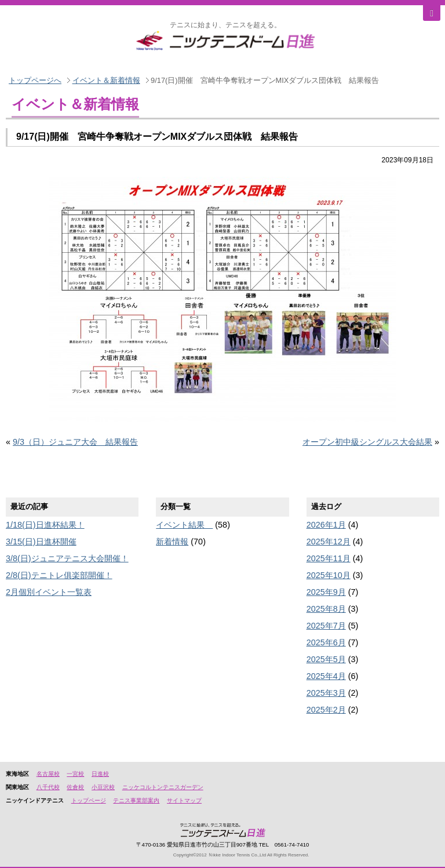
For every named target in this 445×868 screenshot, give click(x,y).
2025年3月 (326, 693)
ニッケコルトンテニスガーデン (163, 787)
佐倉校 (75, 787)
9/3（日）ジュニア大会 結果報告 (75, 442)
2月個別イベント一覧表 (49, 592)
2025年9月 (326, 592)
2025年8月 (326, 609)
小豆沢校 (103, 787)
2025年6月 (326, 642)
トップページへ (35, 80)
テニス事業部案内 (136, 800)
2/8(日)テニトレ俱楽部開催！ (59, 575)
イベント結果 (184, 525)
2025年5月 (326, 659)
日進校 (100, 774)
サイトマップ (184, 800)
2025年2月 (326, 710)
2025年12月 (329, 542)
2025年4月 (326, 676)
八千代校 (48, 787)
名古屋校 (48, 774)
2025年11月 (329, 558)
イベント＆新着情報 (106, 80)
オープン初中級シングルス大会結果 (367, 442)
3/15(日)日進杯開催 (41, 542)
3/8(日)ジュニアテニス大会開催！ (67, 558)
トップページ (89, 800)
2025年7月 (326, 626)
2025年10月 (329, 575)
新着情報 (172, 542)
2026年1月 (326, 525)
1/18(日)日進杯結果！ (45, 525)
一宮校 (75, 774)
